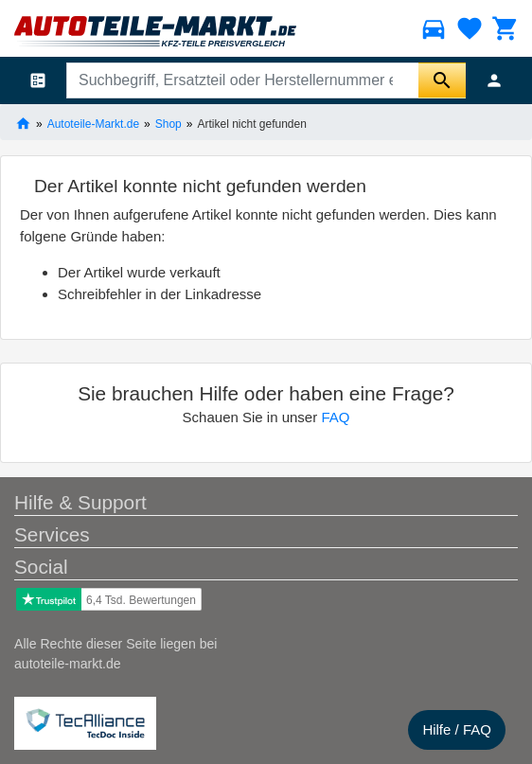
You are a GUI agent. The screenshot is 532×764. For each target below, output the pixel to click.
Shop (168, 123)
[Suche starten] (442, 80)
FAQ (335, 417)
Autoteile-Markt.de (93, 123)
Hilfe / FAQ (457, 729)
